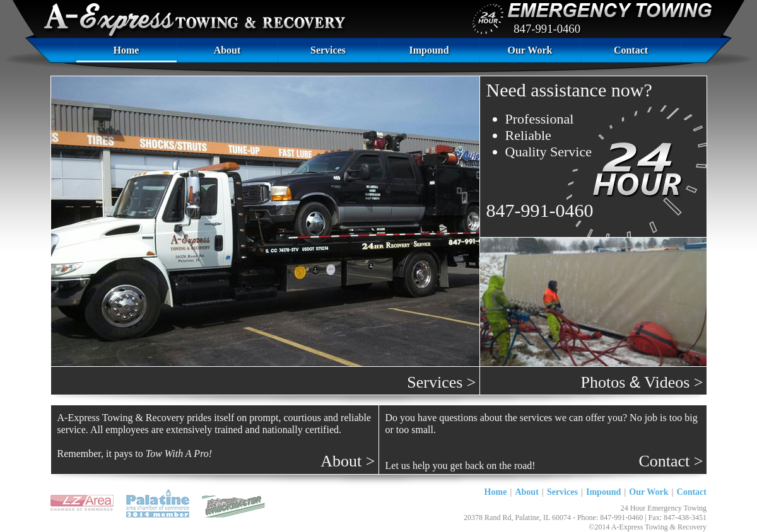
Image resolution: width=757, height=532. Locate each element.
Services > (441, 382)
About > (348, 461)
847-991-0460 (547, 29)
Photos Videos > (642, 382)
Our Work (530, 50)
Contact (631, 50)
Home (126, 50)
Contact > (671, 461)
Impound (429, 50)
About (227, 50)
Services (328, 50)
